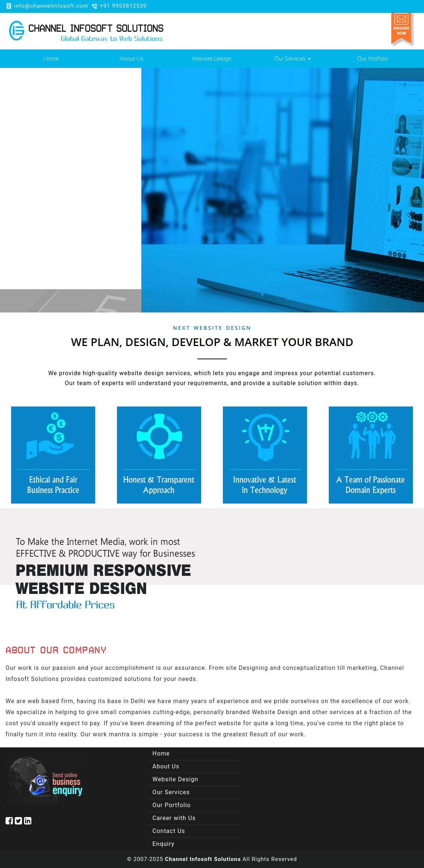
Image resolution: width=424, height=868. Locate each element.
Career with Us (174, 818)
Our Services (171, 792)
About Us (132, 59)
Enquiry (163, 844)
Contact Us (169, 831)
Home (51, 59)
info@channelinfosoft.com (51, 6)
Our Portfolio (373, 59)
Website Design (212, 59)
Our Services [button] (292, 59)
